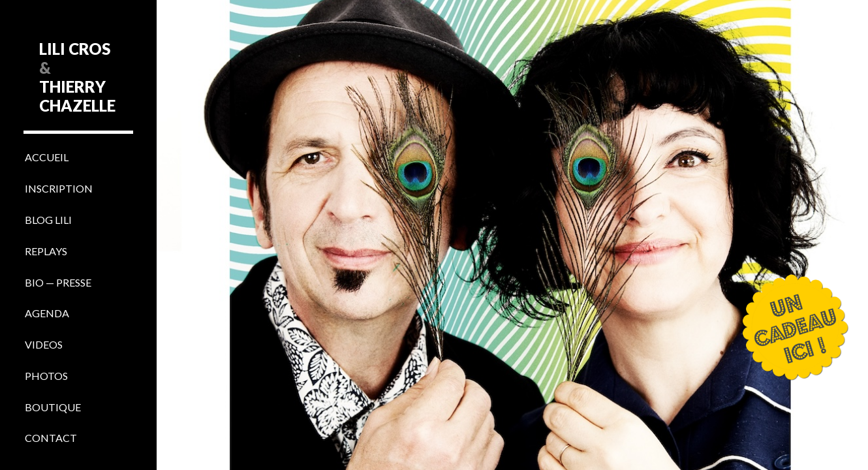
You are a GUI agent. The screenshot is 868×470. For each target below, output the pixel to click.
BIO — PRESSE (58, 282)
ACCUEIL (47, 157)
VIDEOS (44, 344)
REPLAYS (46, 251)
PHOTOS (46, 376)
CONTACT (51, 438)
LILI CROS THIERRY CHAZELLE (77, 77)
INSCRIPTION (59, 188)
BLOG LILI (48, 220)
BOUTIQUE (53, 407)
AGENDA (47, 313)
